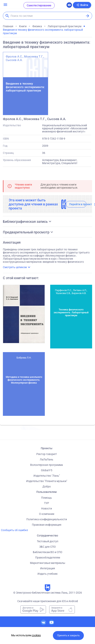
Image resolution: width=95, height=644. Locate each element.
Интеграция (48, 568)
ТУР (47, 503)
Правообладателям (48, 558)
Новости (47, 508)
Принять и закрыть (68, 635)
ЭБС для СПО (47, 547)
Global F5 (47, 470)
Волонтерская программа (47, 465)
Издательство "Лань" (47, 476)
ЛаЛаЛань (47, 459)
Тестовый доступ (48, 541)
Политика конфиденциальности (47, 519)
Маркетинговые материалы (48, 563)
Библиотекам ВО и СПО (48, 552)
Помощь (47, 498)
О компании (47, 514)
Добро (47, 486)
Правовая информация (47, 525)
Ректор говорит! (47, 454)
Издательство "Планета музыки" (47, 481)
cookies (36, 635)
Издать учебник (48, 574)
